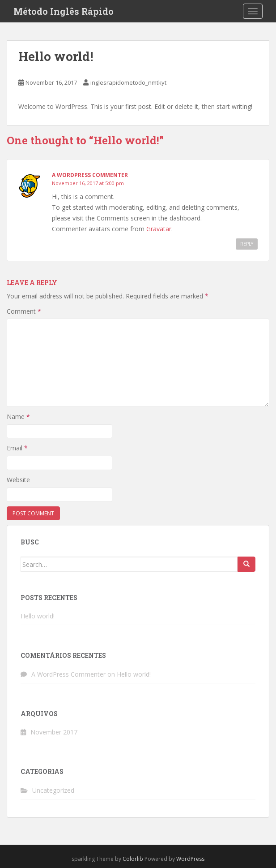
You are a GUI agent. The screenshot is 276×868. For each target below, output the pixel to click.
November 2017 (54, 732)
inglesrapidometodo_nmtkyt (128, 82)
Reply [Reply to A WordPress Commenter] (247, 244)
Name (18, 417)
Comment (24, 311)
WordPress (190, 859)
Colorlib (133, 859)
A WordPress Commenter (90, 175)
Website (18, 480)
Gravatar (159, 229)
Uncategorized (53, 790)
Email (17, 448)
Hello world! (38, 616)
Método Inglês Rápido (64, 11)
